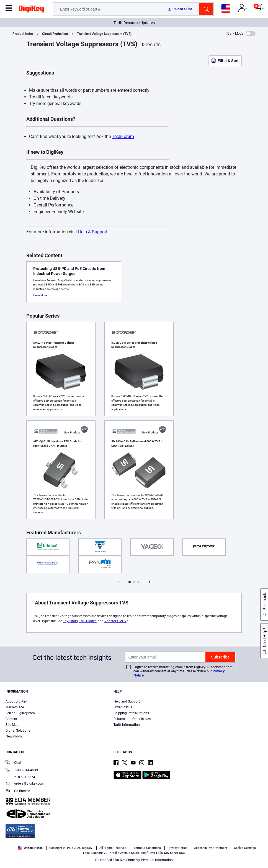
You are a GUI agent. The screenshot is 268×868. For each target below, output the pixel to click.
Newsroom (14, 736)
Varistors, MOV (115, 621)
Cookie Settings (245, 848)
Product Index (23, 34)
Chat (13, 763)
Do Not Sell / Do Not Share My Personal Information (134, 860)
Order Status (123, 707)
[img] (31, 10)
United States (30, 848)
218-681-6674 (20, 777)
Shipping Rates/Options (131, 713)
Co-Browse (18, 791)
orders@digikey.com (25, 784)
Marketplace (15, 707)
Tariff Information (127, 725)
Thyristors (70, 621)
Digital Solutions (18, 731)
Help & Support (93, 232)
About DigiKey (16, 701)
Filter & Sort (228, 61)
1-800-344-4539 (22, 771)
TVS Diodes (88, 621)
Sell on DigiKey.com (20, 713)
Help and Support (127, 701)
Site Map (12, 725)
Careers (11, 719)
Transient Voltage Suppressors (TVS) (104, 34)
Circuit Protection (55, 34)
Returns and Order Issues (132, 719)
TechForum (123, 136)
